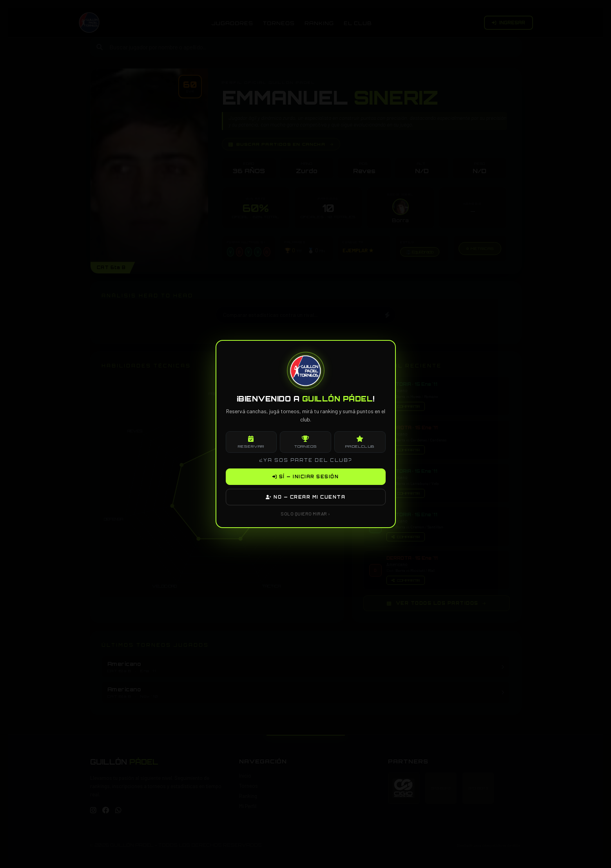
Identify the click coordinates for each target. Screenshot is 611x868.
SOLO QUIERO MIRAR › (305, 514)
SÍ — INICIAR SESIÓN (306, 477)
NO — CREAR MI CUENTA (305, 497)
